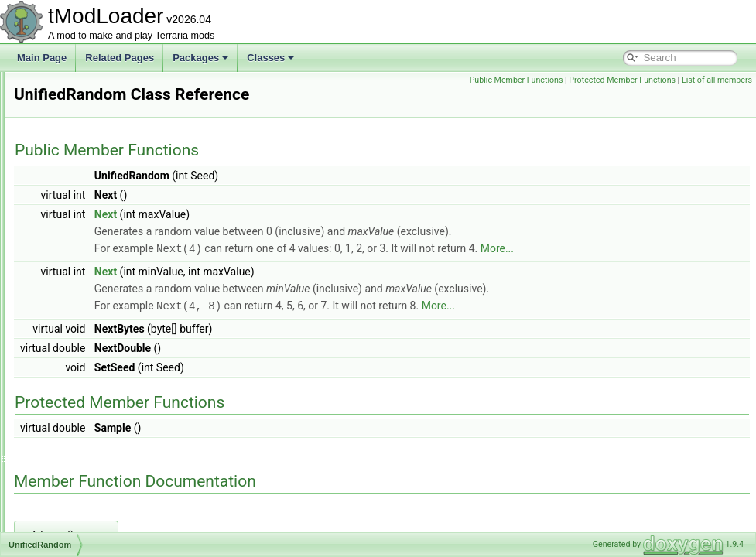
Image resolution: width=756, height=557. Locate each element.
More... (691, 248)
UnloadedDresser (87, 361)
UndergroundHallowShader (107, 241)
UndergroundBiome (91, 207)
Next (299, 214)
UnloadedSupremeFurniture (108, 514)
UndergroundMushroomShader (115, 258)
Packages (200, 58)
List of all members (717, 97)
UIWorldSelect (80, 156)
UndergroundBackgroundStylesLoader (130, 190)
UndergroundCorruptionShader (115, 224)
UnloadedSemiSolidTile (99, 480)
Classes (270, 58)
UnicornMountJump (91, 292)
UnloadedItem (80, 412)
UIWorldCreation (85, 88)
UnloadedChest (83, 343)
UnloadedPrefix (83, 463)
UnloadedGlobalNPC (94, 395)
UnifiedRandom (83, 309)
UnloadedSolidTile (89, 497)
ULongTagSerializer (92, 173)
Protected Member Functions (695, 80)
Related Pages (120, 58)
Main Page (42, 58)
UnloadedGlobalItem (93, 378)
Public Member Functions (588, 80)
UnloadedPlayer (84, 446)
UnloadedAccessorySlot (100, 326)
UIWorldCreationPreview (102, 105)
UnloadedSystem (86, 531)
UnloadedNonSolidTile (97, 429)
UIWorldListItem (84, 122)
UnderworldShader (90, 275)
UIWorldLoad (78, 139)
